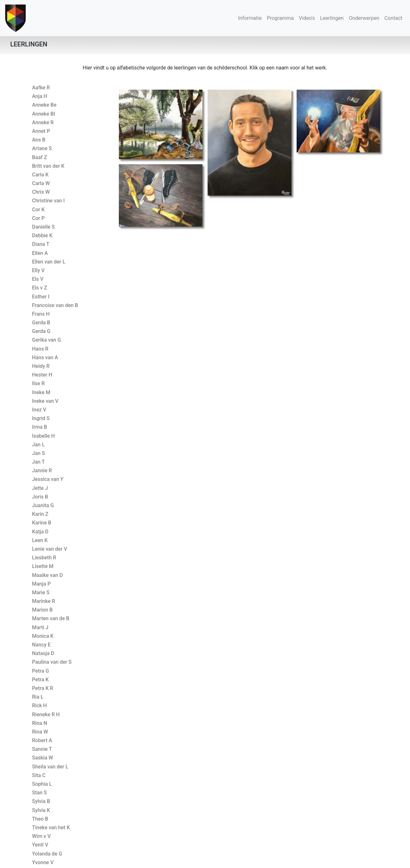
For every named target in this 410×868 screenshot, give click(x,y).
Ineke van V (45, 401)
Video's (307, 18)
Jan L (38, 445)
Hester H (42, 375)
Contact (393, 18)
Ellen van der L (49, 262)
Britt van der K (48, 166)
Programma (280, 18)
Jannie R (42, 471)
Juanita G (43, 505)
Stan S (39, 793)
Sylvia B (41, 801)
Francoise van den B (55, 305)
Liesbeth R (44, 558)
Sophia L (42, 784)
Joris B (40, 497)
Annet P (41, 131)
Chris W (41, 192)
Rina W (40, 732)
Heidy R (41, 366)
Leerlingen (333, 18)
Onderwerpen (364, 18)
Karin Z (40, 514)
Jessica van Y (48, 479)
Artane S (42, 148)
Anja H (40, 96)
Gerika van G (46, 340)
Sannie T (42, 749)
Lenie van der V (50, 549)
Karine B (42, 523)
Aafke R (41, 88)
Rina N (40, 723)
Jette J (40, 488)
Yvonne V (43, 862)
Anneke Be (44, 105)
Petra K (40, 680)
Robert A (42, 740)
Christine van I (48, 201)
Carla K (40, 175)
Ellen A (40, 253)
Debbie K (42, 235)
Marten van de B (51, 618)
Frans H (41, 314)
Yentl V (40, 845)
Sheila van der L (50, 767)
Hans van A (45, 357)
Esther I (41, 297)
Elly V (38, 270)
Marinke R (44, 601)
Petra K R (43, 688)
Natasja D (43, 653)
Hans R (40, 349)
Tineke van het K (51, 827)
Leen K (40, 540)
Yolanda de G (47, 854)
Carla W (41, 183)
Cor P (38, 218)
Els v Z (40, 288)
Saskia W (43, 758)
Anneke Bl (44, 114)
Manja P (41, 584)
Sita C (39, 775)
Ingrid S (41, 418)
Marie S (41, 592)
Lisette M (43, 566)
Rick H (39, 706)
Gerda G (41, 331)
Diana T (41, 244)
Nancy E (41, 645)
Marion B (42, 610)
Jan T (38, 462)
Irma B (40, 427)
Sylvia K (41, 810)
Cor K (38, 210)
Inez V (39, 410)
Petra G (41, 671)
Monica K (43, 636)
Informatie (250, 18)
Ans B (39, 140)
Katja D (40, 532)
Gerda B (41, 323)
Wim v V (41, 836)
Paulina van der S (52, 662)
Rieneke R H (46, 714)
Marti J (40, 627)
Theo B (40, 819)
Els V (38, 279)
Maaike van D (47, 575)
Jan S (38, 453)
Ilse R (38, 383)
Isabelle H (43, 436)
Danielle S (43, 227)
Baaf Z (40, 157)
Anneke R (43, 122)
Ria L (38, 697)
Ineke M (41, 392)
